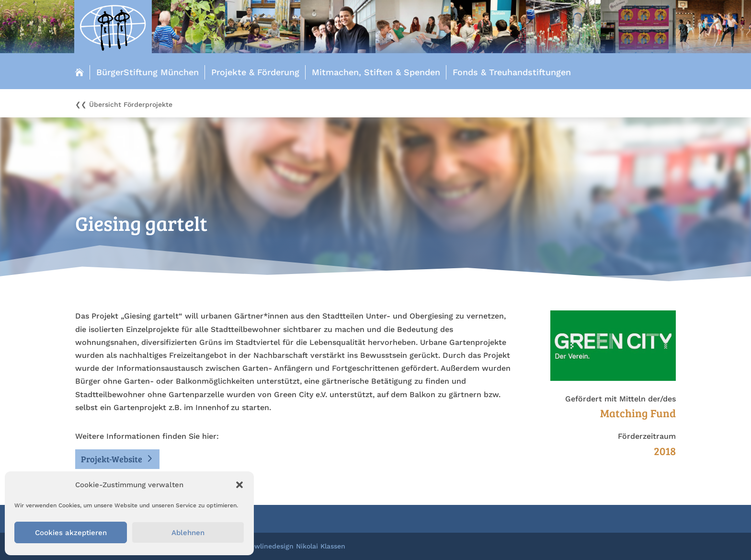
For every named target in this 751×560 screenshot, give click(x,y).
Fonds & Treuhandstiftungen (512, 72)
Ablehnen (188, 533)
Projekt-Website (112, 459)
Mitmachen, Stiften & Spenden (376, 72)
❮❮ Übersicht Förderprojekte (124, 105)
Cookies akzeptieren (71, 533)
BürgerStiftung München (148, 72)
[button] (239, 485)
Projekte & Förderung (255, 72)
